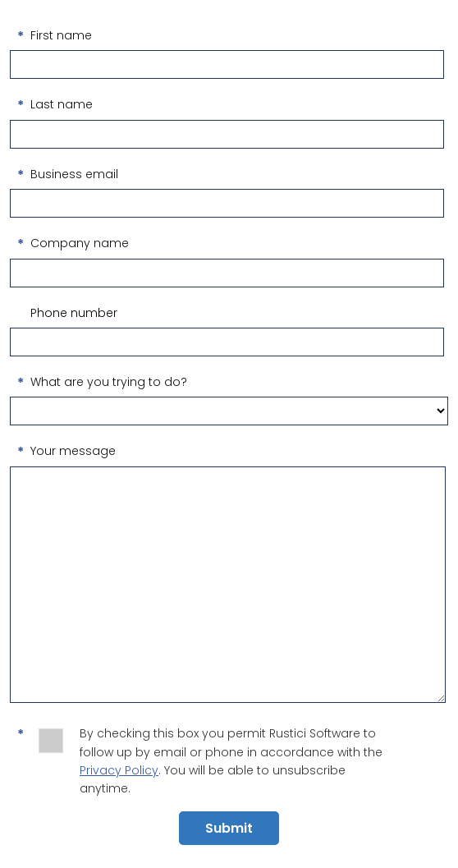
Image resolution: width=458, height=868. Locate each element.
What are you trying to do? (109, 382)
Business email (74, 174)
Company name (80, 243)
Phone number (74, 313)
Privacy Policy (119, 770)
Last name (62, 104)
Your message (73, 451)
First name (61, 35)
